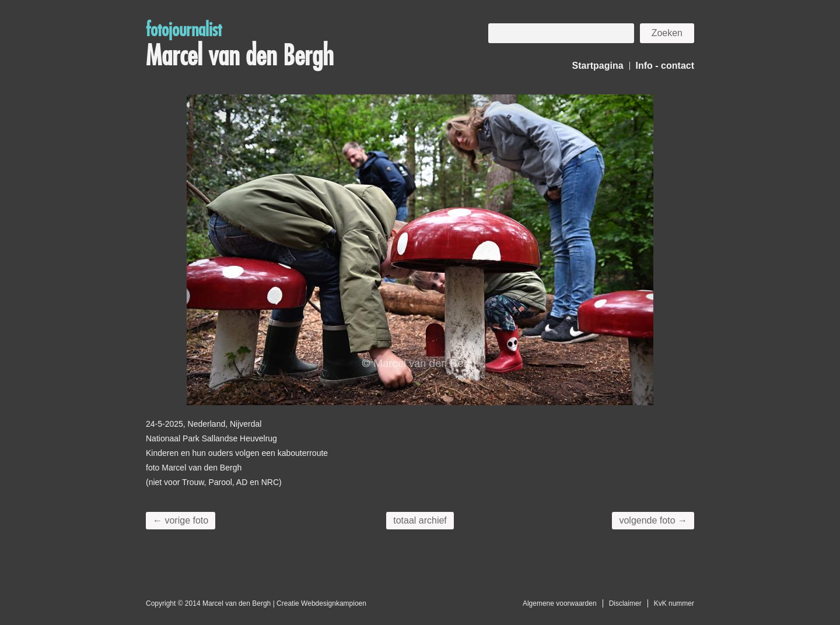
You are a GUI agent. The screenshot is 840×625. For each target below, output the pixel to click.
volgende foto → (653, 520)
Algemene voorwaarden (560, 603)
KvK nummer (674, 603)
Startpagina (598, 66)
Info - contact (665, 66)
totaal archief (420, 520)
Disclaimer (625, 603)
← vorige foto (181, 520)
